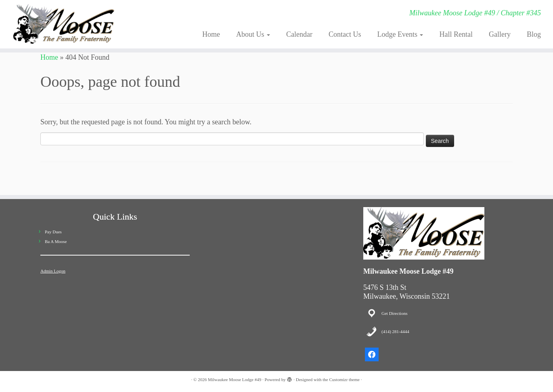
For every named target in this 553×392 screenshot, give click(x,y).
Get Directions (394, 313)
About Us (253, 34)
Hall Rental (456, 34)
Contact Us (345, 34)
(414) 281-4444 (395, 331)
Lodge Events (400, 34)
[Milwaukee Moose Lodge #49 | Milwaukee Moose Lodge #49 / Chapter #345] (64, 24)
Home (211, 34)
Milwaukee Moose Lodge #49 (235, 379)
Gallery (500, 34)
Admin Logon (53, 271)
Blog (534, 34)
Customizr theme (344, 379)
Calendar (299, 34)
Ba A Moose (56, 241)
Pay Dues (53, 232)
